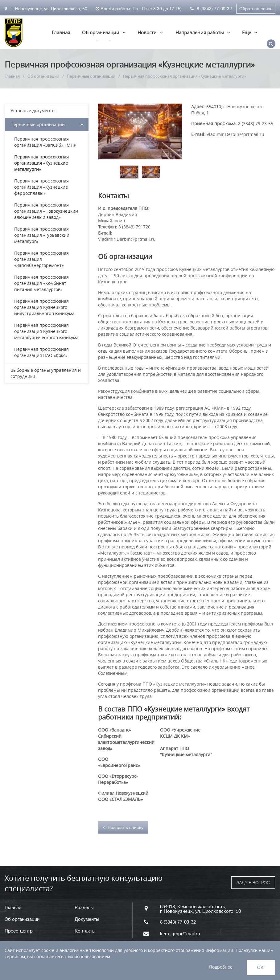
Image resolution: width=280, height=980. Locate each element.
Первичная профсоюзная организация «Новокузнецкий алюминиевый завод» (46, 211)
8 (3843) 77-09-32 (211, 9)
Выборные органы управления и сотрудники (46, 373)
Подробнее (221, 967)
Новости (147, 32)
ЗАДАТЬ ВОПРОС (253, 883)
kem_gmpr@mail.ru (180, 934)
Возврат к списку (123, 827)
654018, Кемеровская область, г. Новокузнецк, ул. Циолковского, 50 (200, 909)
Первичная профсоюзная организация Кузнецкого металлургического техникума (46, 331)
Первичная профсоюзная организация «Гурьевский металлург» (42, 235)
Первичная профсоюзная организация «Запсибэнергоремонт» (41, 259)
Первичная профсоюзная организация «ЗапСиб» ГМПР (45, 142)
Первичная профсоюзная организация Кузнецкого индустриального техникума (44, 307)
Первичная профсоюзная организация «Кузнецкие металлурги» (41, 163)
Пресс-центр (19, 931)
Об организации (101, 32)
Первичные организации (91, 76)
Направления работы (200, 32)
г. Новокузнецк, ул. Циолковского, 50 (46, 9)
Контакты (85, 931)
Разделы (84, 908)
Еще (247, 32)
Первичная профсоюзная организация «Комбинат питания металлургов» (41, 283)
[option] (129, 172)
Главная (61, 32)
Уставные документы (33, 111)
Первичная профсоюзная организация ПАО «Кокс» (41, 352)
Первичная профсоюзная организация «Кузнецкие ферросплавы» (41, 187)
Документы (87, 919)
